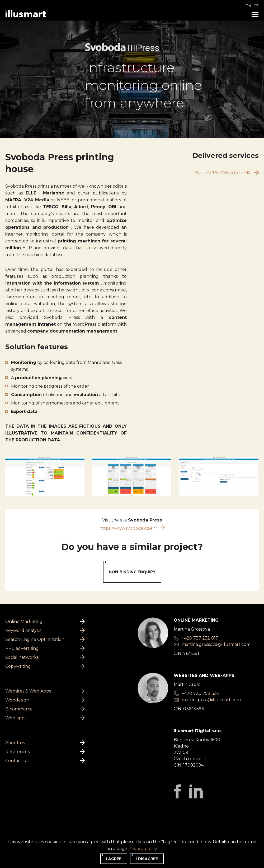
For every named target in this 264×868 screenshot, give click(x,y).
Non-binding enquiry (132, 562)
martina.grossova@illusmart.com (216, 634)
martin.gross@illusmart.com (211, 690)
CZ (256, 6)
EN (248, 6)
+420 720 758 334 (201, 683)
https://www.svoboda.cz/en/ (132, 518)
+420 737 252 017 (200, 628)
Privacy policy (20, 833)
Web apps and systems (227, 162)
